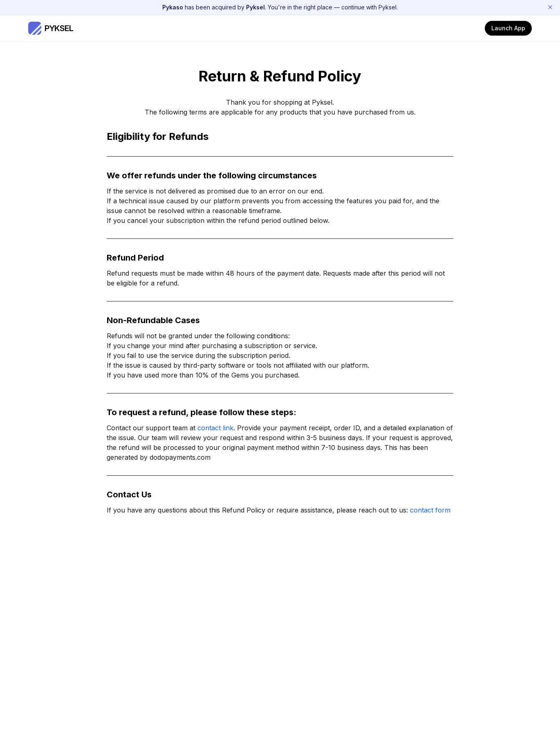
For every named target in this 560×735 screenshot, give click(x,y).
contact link (215, 428)
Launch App (508, 28)
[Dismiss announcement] (550, 7)
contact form (430, 510)
